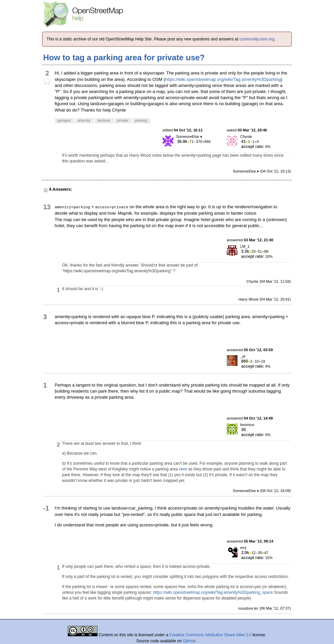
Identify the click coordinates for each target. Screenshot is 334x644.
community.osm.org (257, 39)
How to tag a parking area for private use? (124, 57)
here (183, 469)
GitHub (190, 641)
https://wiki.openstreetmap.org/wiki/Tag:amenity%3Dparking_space (213, 592)
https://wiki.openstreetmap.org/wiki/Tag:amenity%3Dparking (223, 79)
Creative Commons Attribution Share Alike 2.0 (210, 635)
